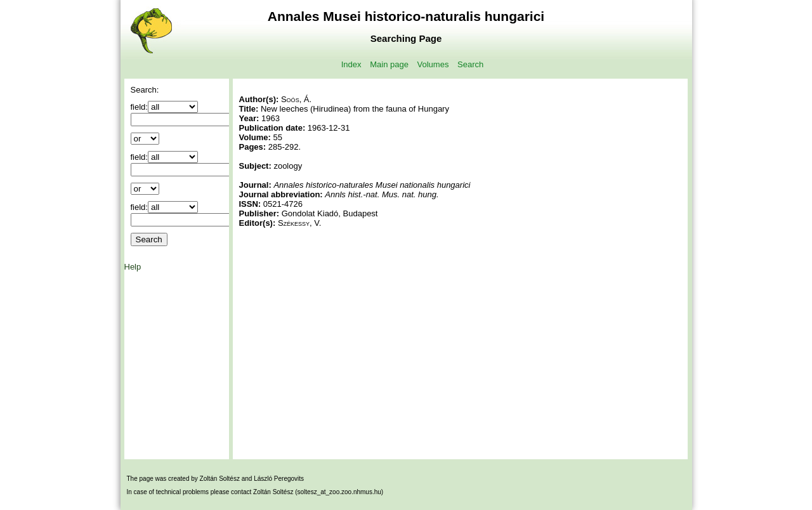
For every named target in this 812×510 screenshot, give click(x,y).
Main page (389, 64)
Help (133, 267)
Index (351, 64)
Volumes (433, 64)
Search (470, 64)
